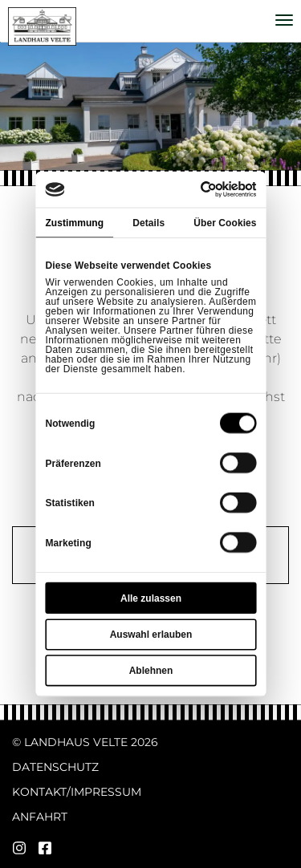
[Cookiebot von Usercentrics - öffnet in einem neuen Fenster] (201, 189)
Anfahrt (40, 817)
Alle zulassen (150, 598)
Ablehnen (150, 671)
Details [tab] (148, 222)
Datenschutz (55, 767)
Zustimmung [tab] (74, 222)
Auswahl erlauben (150, 635)
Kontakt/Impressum (77, 792)
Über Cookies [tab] (225, 222)
